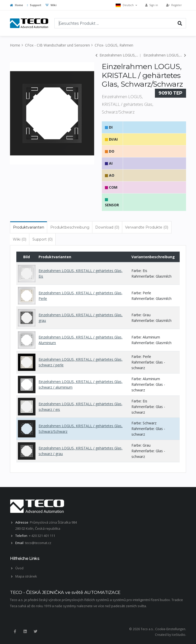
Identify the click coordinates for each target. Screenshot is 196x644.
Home (16, 5)
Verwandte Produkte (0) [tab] (147, 227)
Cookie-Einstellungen (170, 629)
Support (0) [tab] (42, 239)
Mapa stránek (26, 576)
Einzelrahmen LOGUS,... (117, 55)
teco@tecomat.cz (38, 543)
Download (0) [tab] (107, 227)
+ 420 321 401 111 (42, 536)
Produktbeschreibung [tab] (70, 227)
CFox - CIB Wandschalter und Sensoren (57, 45)
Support (34, 5)
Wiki (51, 5)
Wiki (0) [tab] (20, 239)
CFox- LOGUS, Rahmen (114, 45)
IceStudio (179, 635)
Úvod (19, 568)
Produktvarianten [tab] (29, 227)
